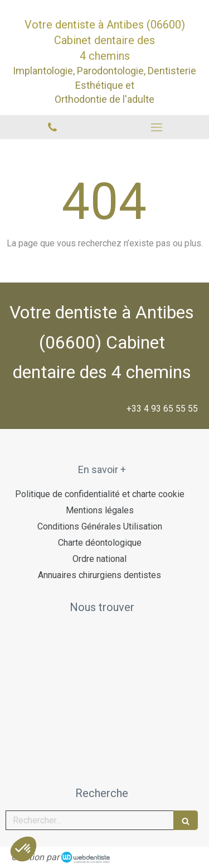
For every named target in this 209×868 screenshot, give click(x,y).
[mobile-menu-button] (157, 127)
